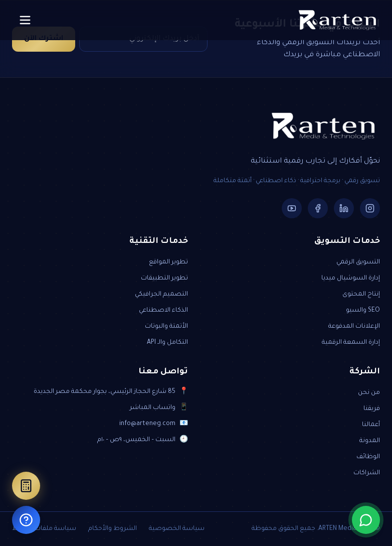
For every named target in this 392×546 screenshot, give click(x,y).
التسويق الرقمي (358, 262)
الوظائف (368, 457)
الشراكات (367, 473)
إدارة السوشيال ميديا (351, 279)
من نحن (369, 393)
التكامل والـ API (167, 343)
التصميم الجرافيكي (161, 295)
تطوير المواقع (168, 262)
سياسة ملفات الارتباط (44, 529)
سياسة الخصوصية (177, 529)
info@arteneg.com (147, 424)
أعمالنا (371, 425)
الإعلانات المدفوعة (354, 327)
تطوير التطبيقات (164, 279)
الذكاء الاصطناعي (163, 311)
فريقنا (372, 409)
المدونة (370, 441)
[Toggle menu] (25, 20)
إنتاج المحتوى (361, 295)
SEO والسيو (363, 311)
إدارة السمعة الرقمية (351, 343)
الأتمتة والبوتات (166, 327)
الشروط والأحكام (113, 529)
